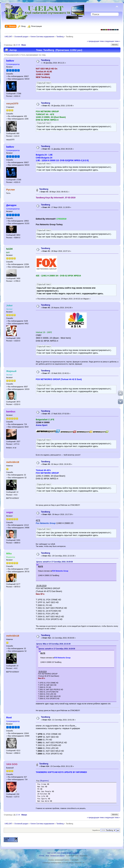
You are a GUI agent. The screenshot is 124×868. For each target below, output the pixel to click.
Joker (9, 305)
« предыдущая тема (95, 41)
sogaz (10, 512)
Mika (9, 553)
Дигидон (11, 205)
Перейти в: (96, 830)
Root (9, 717)
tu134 (9, 249)
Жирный (11, 371)
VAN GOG (12, 764)
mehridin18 (13, 462)
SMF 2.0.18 (52, 853)
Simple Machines (73, 853)
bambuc (11, 411)
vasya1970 (12, 103)
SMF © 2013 (62, 853)
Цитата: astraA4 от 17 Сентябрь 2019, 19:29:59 (55, 562)
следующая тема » (112, 41)
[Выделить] (44, 781)
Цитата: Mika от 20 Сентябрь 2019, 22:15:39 (53, 644)
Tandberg (46, 60)
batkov (10, 61)
